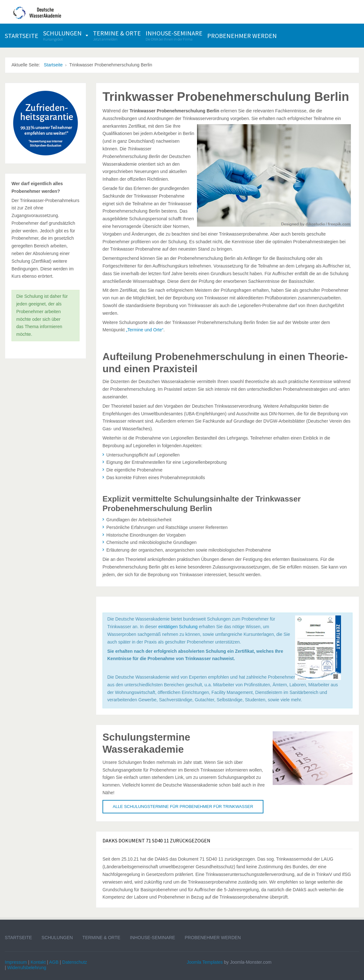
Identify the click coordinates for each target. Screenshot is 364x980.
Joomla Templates (205, 962)
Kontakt (38, 962)
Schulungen (57, 938)
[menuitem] (22, 36)
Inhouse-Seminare (153, 938)
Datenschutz (75, 962)
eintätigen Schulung (178, 627)
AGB (54, 962)
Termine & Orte (101, 938)
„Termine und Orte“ (144, 330)
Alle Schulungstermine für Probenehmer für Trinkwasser (183, 807)
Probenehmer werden (213, 938)
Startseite (18, 938)
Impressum (16, 962)
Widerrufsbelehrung (27, 968)
